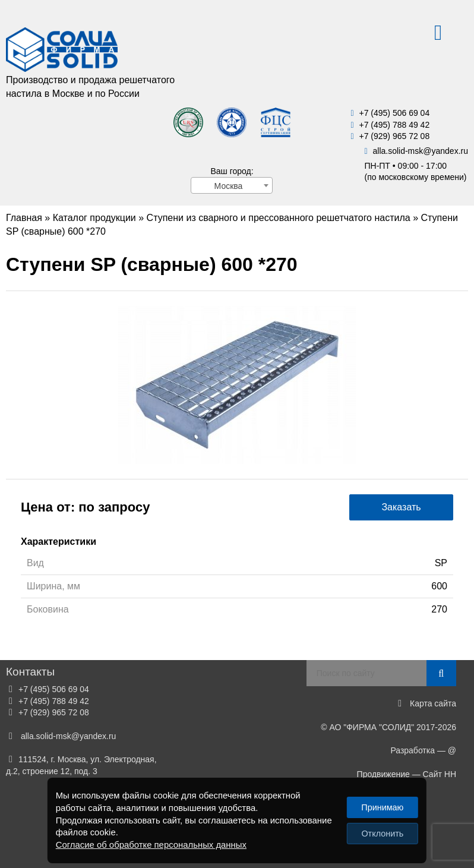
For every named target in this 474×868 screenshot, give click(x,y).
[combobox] (232, 185)
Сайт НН (440, 774)
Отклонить (382, 834)
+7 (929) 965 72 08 (394, 136)
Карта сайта (433, 703)
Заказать (401, 507)
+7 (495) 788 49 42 (394, 125)
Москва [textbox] (229, 186)
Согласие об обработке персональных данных (151, 845)
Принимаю (382, 807)
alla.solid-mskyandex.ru (420, 151)
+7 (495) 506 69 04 (394, 113)
